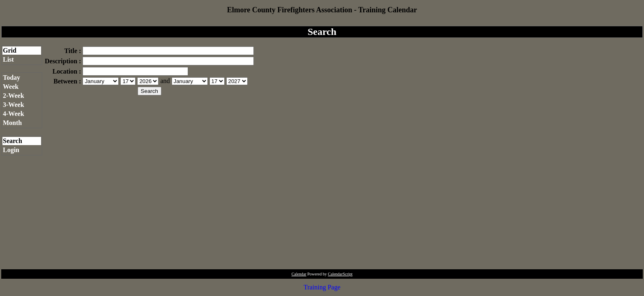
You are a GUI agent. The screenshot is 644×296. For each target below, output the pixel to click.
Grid (10, 50)
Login (11, 150)
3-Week (14, 105)
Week (11, 87)
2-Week (14, 96)
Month (12, 123)
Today (11, 77)
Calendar (299, 274)
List (8, 59)
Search (13, 141)
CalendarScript (340, 274)
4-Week (14, 114)
